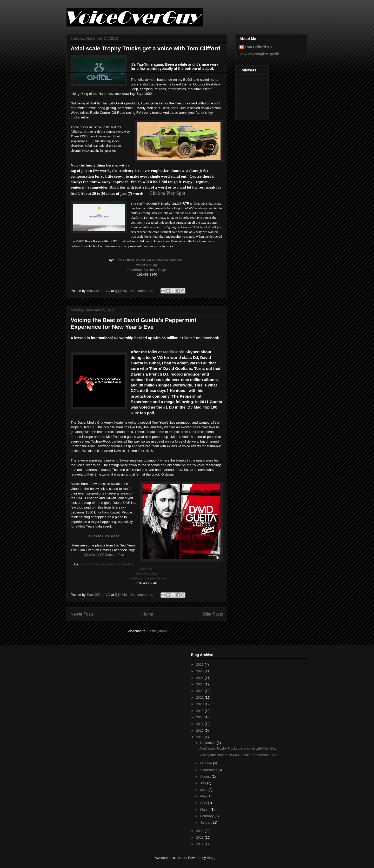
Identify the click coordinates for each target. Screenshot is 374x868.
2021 (200, 697)
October (207, 763)
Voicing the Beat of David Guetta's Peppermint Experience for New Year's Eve (133, 323)
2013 (200, 837)
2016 (200, 730)
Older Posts (212, 614)
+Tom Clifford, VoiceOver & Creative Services (148, 260)
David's (195, 432)
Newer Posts (82, 614)
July (204, 783)
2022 (200, 691)
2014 (200, 831)
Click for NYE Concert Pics (104, 555)
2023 (200, 684)
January (207, 822)
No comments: (142, 291)
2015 (200, 737)
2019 (200, 711)
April (204, 803)
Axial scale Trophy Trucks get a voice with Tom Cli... (238, 748)
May (204, 796)
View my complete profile (260, 54)
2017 (200, 724)
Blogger (212, 858)
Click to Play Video (104, 536)
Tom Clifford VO (258, 47)
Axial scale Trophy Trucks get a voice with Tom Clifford (145, 48)
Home (148, 614)
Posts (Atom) (157, 631)
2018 (200, 717)
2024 (200, 678)
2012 (200, 844)
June (204, 790)
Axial (152, 80)
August (206, 776)
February (208, 816)
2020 (200, 704)
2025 (200, 671)
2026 (200, 665)
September (209, 770)
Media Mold (174, 352)
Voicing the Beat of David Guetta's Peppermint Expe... (240, 755)
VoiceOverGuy (147, 265)
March (205, 809)
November (209, 743)
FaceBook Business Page (147, 270)
